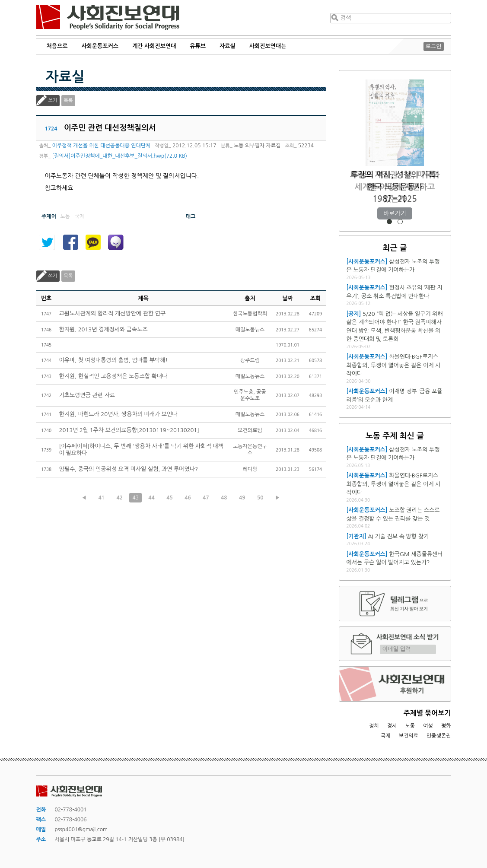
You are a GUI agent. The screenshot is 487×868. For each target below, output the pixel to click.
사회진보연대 (108, 18)
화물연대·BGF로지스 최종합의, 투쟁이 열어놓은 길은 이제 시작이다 (394, 365)
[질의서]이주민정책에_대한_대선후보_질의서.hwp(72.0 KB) (120, 156)
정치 (374, 726)
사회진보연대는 (268, 46)
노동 (410, 726)
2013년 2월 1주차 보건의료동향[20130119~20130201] (129, 430)
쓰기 (53, 100)
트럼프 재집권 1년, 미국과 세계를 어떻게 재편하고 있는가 (395, 187)
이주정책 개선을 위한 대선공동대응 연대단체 (102, 146)
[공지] (354, 314)
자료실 (228, 46)
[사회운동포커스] (367, 262)
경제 (392, 726)
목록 (68, 100)
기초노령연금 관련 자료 (87, 395)
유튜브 (198, 46)
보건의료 (409, 736)
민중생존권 (439, 736)
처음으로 (57, 46)
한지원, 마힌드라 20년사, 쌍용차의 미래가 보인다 (118, 414)
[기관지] (356, 536)
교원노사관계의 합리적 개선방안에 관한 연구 (113, 313)
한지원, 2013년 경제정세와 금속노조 (103, 329)
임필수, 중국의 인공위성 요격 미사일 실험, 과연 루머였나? (129, 469)
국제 (386, 736)
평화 (446, 726)
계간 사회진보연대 (154, 46)
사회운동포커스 (100, 46)
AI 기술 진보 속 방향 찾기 (398, 536)
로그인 (434, 46)
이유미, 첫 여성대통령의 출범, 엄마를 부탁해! (114, 360)
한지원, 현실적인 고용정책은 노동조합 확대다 (113, 376)
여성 (428, 726)
